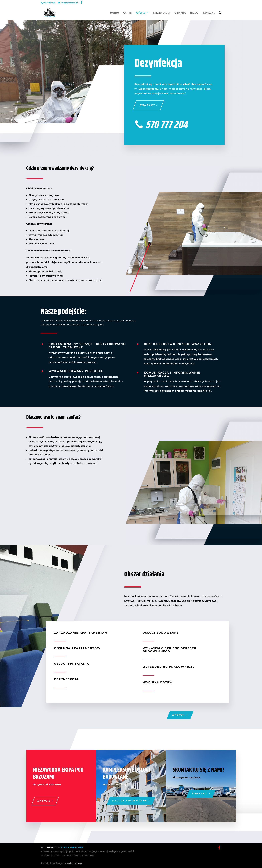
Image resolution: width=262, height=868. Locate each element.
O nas (127, 13)
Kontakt (209, 13)
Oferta (141, 13)
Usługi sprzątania (72, 664)
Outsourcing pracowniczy (169, 667)
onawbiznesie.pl (73, 863)
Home (114, 13)
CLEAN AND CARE (72, 847)
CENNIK (180, 13)
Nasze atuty (161, 13)
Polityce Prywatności (121, 851)
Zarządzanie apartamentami (81, 633)
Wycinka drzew (158, 682)
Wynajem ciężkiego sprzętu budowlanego (170, 650)
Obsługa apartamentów (77, 648)
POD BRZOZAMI (51, 847)
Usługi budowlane (161, 633)
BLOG (194, 13)
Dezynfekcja (66, 679)
